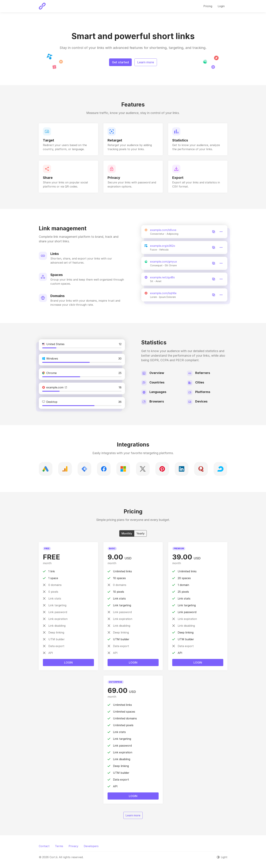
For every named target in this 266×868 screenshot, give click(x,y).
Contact (44, 846)
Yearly (140, 533)
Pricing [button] (208, 6)
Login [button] (221, 6)
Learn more (146, 62)
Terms (59, 846)
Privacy (73, 846)
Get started (120, 62)
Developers (91, 846)
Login (68, 663)
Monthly (127, 533)
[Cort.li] (42, 6)
